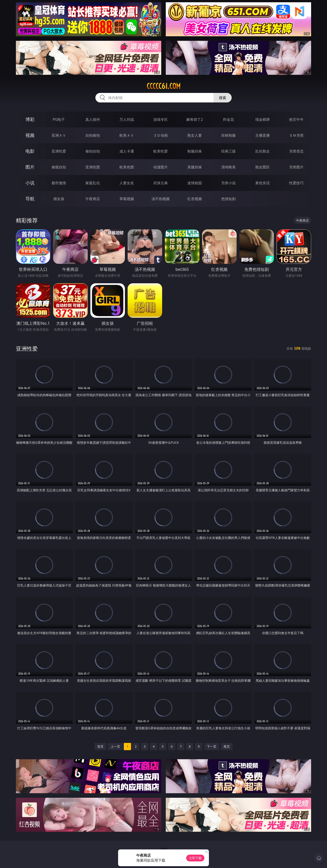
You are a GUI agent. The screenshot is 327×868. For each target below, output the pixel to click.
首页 (100, 746)
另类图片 (296, 167)
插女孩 (59, 199)
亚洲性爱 (59, 151)
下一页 (212, 746)
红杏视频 (195, 199)
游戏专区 (161, 119)
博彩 (30, 119)
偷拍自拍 (93, 151)
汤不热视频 (161, 199)
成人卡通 (127, 151)
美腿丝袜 (195, 167)
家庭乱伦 (93, 183)
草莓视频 (127, 199)
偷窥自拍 (59, 167)
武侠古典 (161, 183)
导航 (30, 199)
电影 (30, 151)
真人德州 (93, 119)
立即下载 (195, 858)
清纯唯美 (228, 167)
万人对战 (127, 119)
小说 (30, 183)
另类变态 (296, 151)
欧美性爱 (161, 151)
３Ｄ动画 (161, 135)
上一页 (115, 746)
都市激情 (59, 183)
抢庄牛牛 (296, 119)
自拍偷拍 (93, 135)
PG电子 (59, 119)
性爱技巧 (296, 183)
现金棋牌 (263, 119)
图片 (30, 167)
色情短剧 (228, 199)
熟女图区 (263, 167)
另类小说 (228, 183)
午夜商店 (93, 199)
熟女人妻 (195, 135)
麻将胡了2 (194, 119)
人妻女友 (127, 183)
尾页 (227, 746)
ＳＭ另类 (296, 135)
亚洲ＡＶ (59, 135)
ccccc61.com (164, 86)
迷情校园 (195, 183)
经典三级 (228, 151)
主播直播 (263, 135)
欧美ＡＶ (127, 135)
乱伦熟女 (263, 151)
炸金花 (228, 119)
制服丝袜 (195, 151)
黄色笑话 (263, 183)
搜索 (223, 98)
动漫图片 (161, 167)
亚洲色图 (93, 167)
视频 (30, 135)
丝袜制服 (228, 135)
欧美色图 (127, 167)
